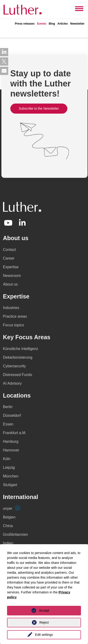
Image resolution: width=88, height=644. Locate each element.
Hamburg (11, 441)
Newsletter (77, 24)
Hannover (11, 450)
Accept (44, 610)
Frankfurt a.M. (15, 433)
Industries (11, 308)
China (8, 526)
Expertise (11, 267)
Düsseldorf (12, 415)
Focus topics (14, 325)
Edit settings (44, 635)
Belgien (9, 517)
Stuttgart (10, 485)
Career (9, 258)
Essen (8, 424)
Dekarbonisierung (18, 357)
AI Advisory (12, 383)
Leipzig (9, 467)
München (11, 476)
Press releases (25, 24)
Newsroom (12, 276)
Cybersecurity (15, 366)
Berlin (8, 407)
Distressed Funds (18, 375)
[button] (4, 52)
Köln (7, 459)
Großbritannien (16, 534)
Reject (44, 622)
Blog (52, 24)
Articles (63, 24)
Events (42, 24)
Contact (10, 250)
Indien (8, 543)
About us (10, 284)
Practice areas (15, 316)
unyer (12, 508)
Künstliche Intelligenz (21, 349)
